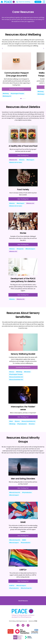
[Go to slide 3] (23, 99)
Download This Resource (16, 89)
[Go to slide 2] (22, 99)
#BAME (24, 540)
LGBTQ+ (23, 570)
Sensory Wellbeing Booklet (23, 354)
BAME (23, 522)
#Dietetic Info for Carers (16, 162)
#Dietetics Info (13, 160)
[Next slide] (43, 48)
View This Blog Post (23, 155)
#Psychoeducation (22, 424)
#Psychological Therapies (17, 93)
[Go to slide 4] (24, 99)
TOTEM (35, 621)
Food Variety (23, 190)
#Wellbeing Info (7, 96)
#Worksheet (27, 372)
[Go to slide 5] (25, 99)
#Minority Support (30, 249)
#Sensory (12, 372)
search (38, 2)
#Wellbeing (6, 93)
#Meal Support (30, 160)
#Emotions (32, 424)
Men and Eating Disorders (23, 479)
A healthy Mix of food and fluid (23, 146)
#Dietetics (22, 160)
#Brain (11, 421)
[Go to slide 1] (21, 98)
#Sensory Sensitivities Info (16, 377)
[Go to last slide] (3, 48)
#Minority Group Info (15, 492)
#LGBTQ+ (12, 586)
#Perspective (20, 249)
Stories (23, 233)
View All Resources (23, 601)
